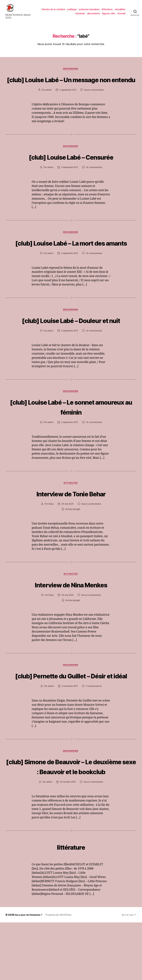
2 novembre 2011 (70, 733)
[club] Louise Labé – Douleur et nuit (71, 351)
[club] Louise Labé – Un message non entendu (71, 89)
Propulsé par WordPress (61, 972)
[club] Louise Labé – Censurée (71, 171)
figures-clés (109, 15)
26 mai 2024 (67, 632)
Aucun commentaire (95, 104)
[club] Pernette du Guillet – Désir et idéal (71, 718)
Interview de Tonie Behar (71, 530)
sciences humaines (102, 11)
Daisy (50, 540)
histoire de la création (66, 11)
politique (85, 11)
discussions (94, 15)
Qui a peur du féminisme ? (30, 972)
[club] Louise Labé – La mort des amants (71, 263)
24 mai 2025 (67, 540)
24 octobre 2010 (68, 839)
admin (48, 104)
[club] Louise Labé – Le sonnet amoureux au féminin (71, 443)
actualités (68, 15)
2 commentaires (94, 733)
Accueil (121, 15)
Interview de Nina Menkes (71, 621)
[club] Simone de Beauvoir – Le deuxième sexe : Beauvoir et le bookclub (71, 819)
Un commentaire (95, 182)
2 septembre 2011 (68, 104)
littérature (120, 11)
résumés (80, 15)
